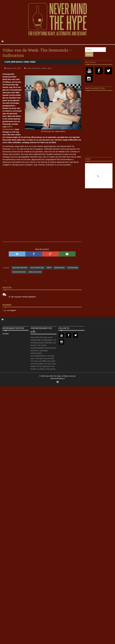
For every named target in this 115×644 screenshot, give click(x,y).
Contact (5, 334)
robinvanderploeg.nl (57, 378)
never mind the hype (37, 268)
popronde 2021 (59, 268)
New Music (17, 62)
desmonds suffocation (20, 268)
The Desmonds (73, 268)
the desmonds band (19, 272)
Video (26, 62)
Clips (7, 62)
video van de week (35, 272)
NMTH (49, 268)
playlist (13, 149)
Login (5, 310)
